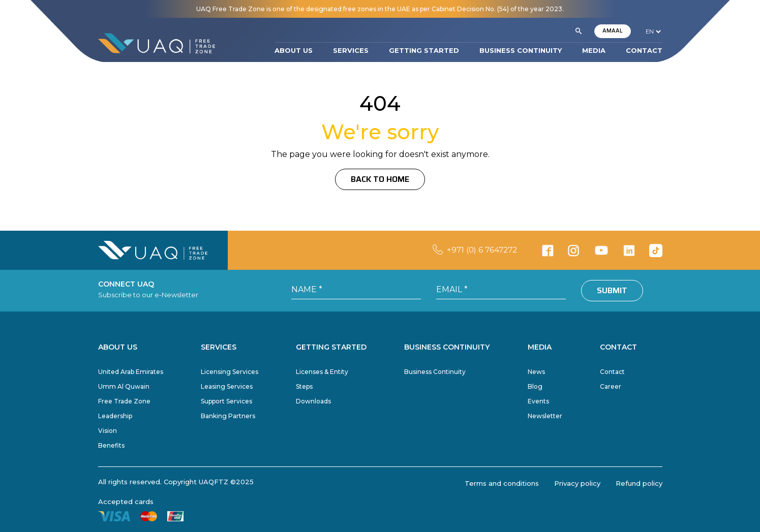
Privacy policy (577, 483)
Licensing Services (230, 372)
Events (538, 401)
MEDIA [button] (594, 50)
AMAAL (613, 31)
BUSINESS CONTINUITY (521, 50)
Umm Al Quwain (124, 386)
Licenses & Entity (322, 372)
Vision (108, 431)
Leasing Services (227, 386)
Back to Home (380, 179)
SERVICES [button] (351, 50)
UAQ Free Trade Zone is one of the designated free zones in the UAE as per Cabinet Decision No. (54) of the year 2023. (380, 9)
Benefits (111, 445)
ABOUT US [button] (294, 50)
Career (611, 386)
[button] (579, 32)
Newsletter (545, 416)
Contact (612, 372)
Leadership (115, 416)
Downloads (313, 401)
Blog (535, 386)
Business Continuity (435, 372)
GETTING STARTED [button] (424, 50)
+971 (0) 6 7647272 (482, 250)
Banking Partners (228, 416)
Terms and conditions (502, 483)
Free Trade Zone (124, 401)
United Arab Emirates (131, 372)
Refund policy (639, 483)
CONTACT (644, 50)
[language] (653, 32)
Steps (304, 386)
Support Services (226, 401)
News (536, 372)
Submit (612, 290)
